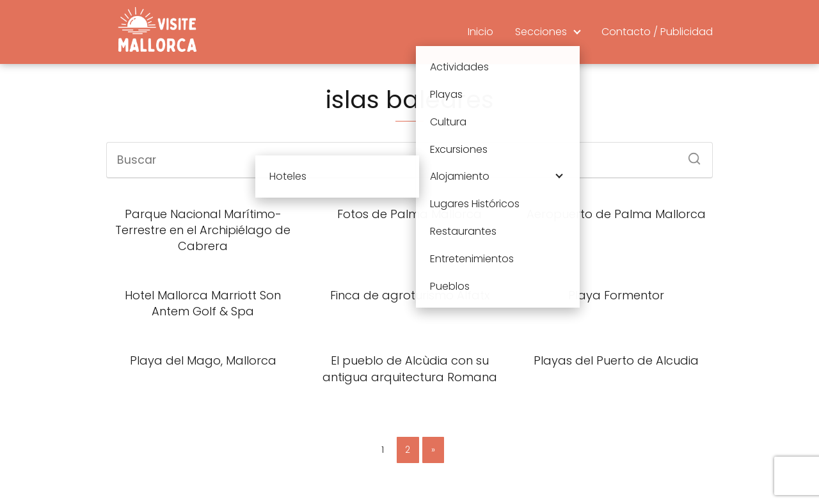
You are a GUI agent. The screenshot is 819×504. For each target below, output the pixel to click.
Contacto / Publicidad (657, 32)
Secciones (541, 32)
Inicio (481, 32)
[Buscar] (690, 155)
